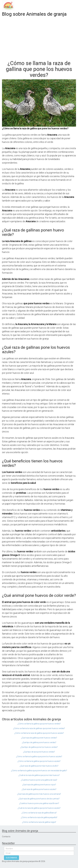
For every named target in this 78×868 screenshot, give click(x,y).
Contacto (6, 837)
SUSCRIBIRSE (11, 858)
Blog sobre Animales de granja (34, 14)
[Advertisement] (39, 38)
